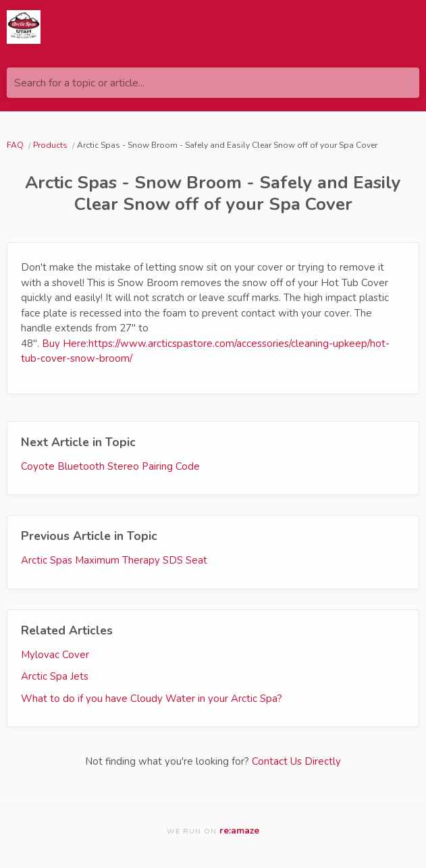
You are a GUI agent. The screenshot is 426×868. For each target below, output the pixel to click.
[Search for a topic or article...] (213, 83)
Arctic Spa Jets (55, 676)
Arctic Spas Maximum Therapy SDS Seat (114, 560)
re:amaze (239, 831)
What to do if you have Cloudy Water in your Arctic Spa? (152, 699)
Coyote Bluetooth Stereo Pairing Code (110, 466)
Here (75, 344)
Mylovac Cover (55, 655)
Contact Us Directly (296, 761)
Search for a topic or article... (79, 83)
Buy (52, 344)
